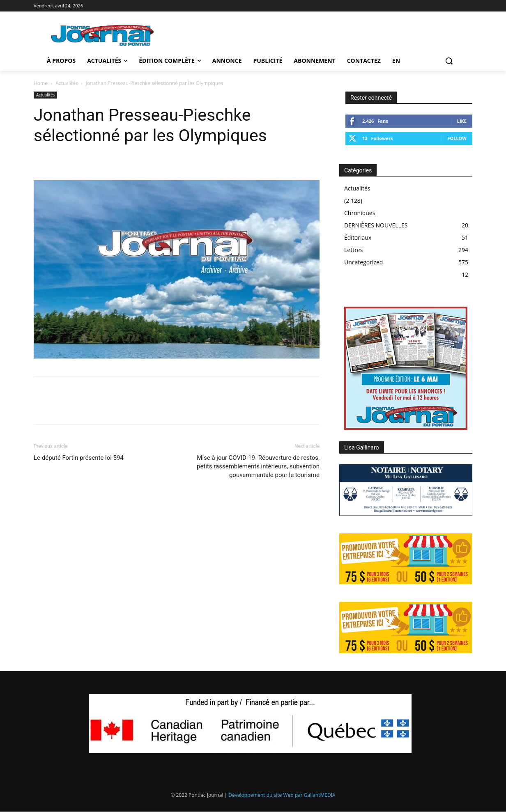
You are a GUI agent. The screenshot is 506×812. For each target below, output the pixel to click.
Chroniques (360, 213)
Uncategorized (363, 262)
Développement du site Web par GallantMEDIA (282, 795)
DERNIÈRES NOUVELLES (376, 225)
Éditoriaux (358, 237)
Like (462, 121)
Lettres (353, 250)
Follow (457, 138)
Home (41, 83)
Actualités (67, 83)
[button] (449, 61)
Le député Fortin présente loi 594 (79, 458)
